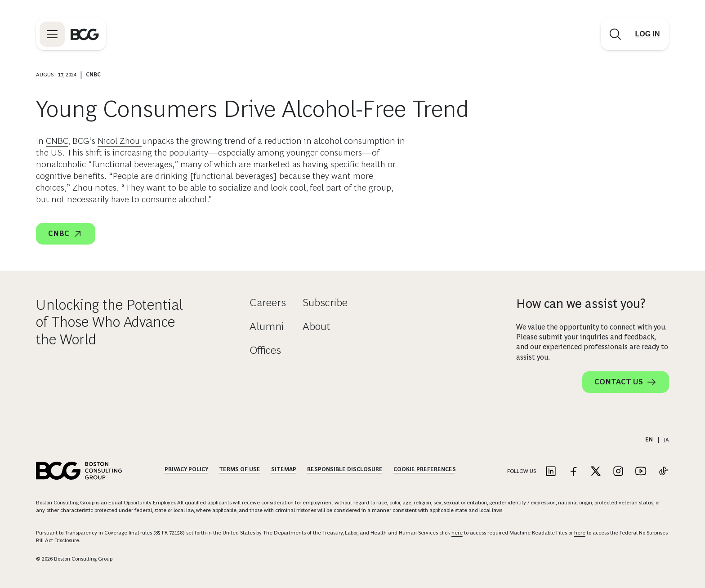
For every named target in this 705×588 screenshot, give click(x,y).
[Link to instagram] (618, 472)
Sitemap (284, 469)
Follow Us (522, 471)
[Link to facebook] (573, 472)
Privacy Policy (186, 469)
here (457, 533)
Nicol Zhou (120, 141)
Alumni (267, 326)
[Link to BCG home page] (85, 34)
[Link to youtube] (641, 472)
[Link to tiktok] (663, 472)
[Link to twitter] (596, 472)
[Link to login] (647, 34)
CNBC (57, 141)
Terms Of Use (240, 469)
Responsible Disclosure (345, 469)
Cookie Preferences (425, 469)
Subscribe (325, 302)
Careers (268, 302)
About (316, 326)
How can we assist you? (581, 304)
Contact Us (626, 382)
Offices (265, 350)
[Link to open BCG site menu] (52, 34)
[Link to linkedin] (551, 472)
